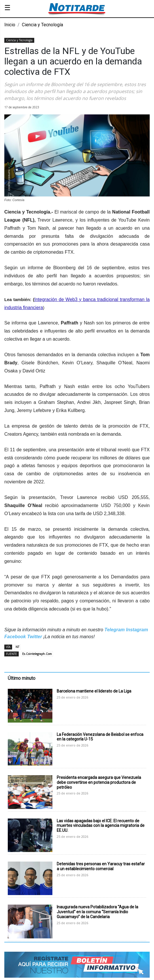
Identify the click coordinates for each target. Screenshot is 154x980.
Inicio (10, 25)
